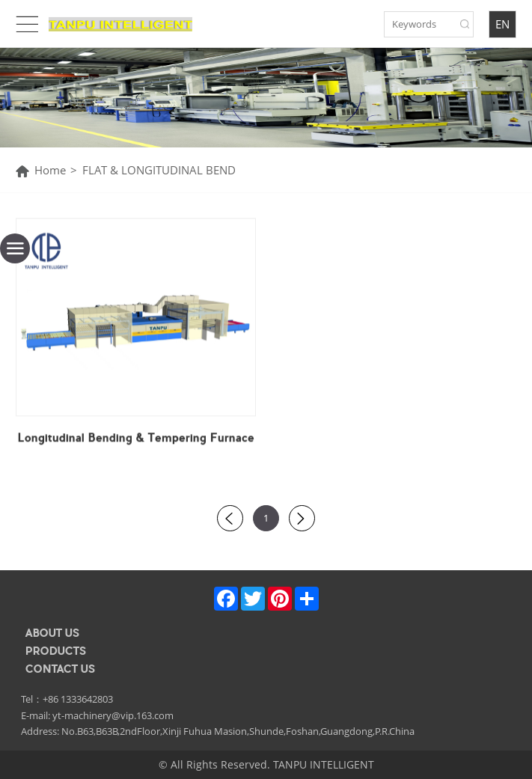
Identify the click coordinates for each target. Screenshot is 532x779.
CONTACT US (60, 669)
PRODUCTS (56, 651)
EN (502, 24)
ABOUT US (52, 633)
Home (50, 170)
